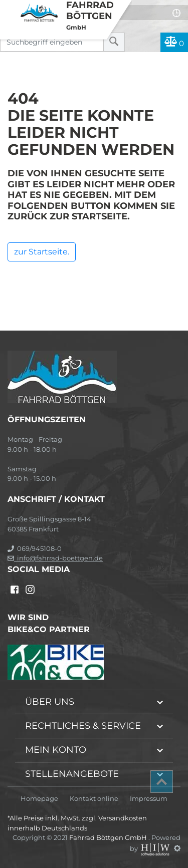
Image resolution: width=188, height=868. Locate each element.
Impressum (149, 799)
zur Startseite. (42, 252)
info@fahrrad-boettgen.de (55, 558)
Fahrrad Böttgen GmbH (109, 837)
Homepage (39, 799)
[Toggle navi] (9, 8)
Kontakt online (94, 799)
